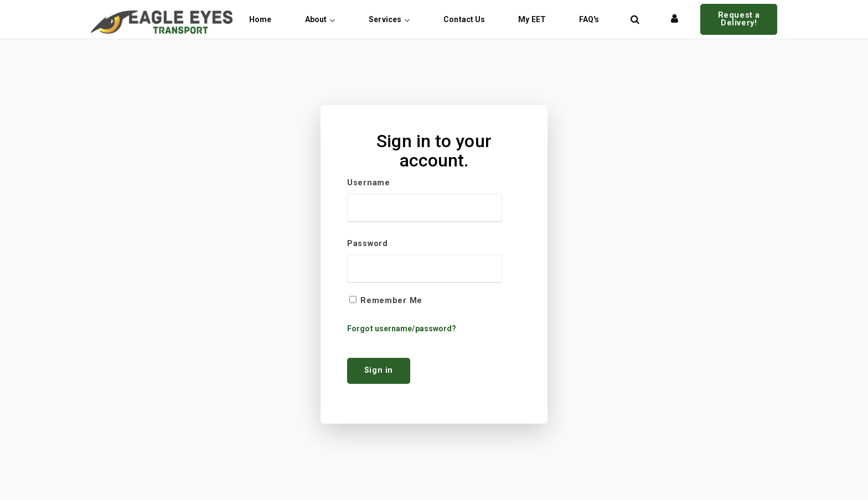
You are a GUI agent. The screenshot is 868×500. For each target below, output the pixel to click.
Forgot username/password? (402, 329)
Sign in (379, 370)
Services (389, 19)
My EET (532, 19)
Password (368, 244)
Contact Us (464, 19)
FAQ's (589, 19)
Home (260, 19)
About (321, 19)
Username (369, 183)
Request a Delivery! (739, 19)
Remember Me (391, 301)
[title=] (635, 19)
